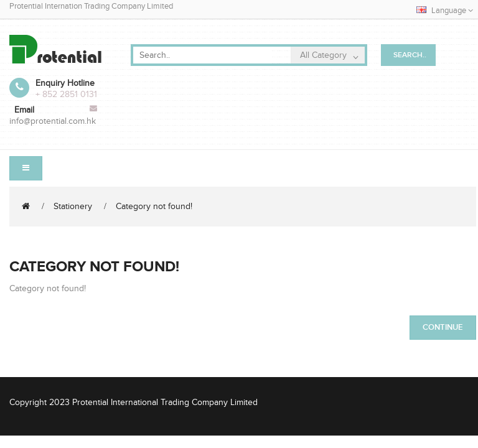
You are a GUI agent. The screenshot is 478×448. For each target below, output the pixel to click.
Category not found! (154, 206)
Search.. (410, 55)
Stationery (73, 206)
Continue (443, 327)
